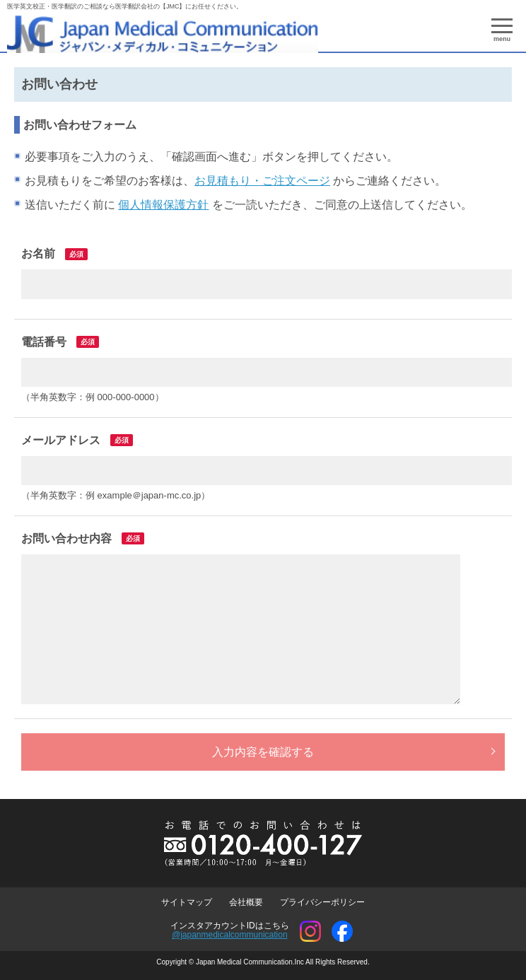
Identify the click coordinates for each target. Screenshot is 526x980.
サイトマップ (187, 902)
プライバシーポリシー (322, 902)
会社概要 (246, 902)
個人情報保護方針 (163, 205)
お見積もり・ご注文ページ (262, 181)
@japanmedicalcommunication (230, 935)
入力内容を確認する (263, 752)
